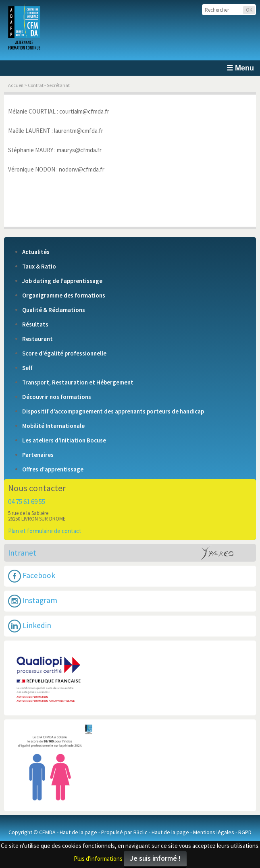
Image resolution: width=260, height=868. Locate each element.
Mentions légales (214, 832)
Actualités (36, 252)
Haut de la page (78, 832)
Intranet (22, 553)
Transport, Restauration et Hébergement (78, 382)
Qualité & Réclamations (54, 310)
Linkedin (30, 626)
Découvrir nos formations (57, 397)
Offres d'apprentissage (53, 469)
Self (27, 368)
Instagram (33, 601)
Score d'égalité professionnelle (64, 353)
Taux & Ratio (39, 267)
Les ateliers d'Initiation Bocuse (64, 440)
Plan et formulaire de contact (45, 531)
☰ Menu (240, 68)
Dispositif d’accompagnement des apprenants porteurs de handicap (113, 411)
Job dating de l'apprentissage (62, 281)
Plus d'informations (98, 859)
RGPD (245, 832)
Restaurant (37, 339)
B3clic (140, 832)
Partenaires (38, 455)
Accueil (16, 85)
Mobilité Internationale (53, 426)
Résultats (35, 324)
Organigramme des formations (64, 296)
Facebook (32, 576)
